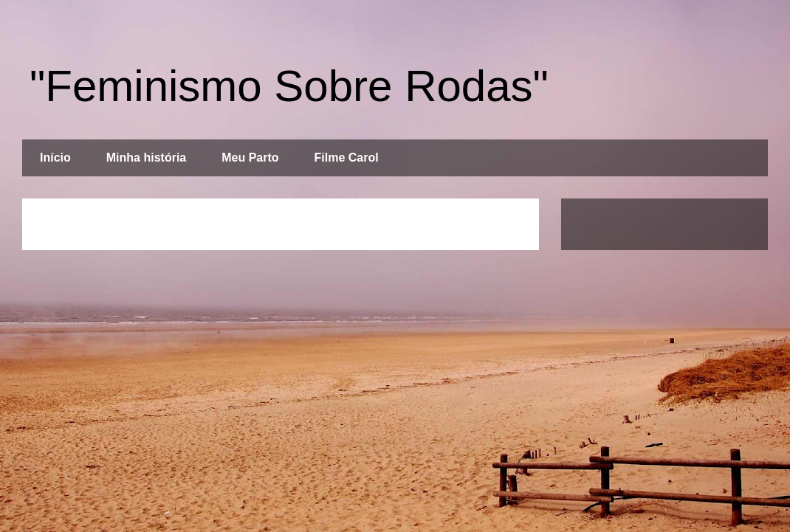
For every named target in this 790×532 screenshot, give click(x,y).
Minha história (146, 158)
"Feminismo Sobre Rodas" (289, 86)
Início (55, 158)
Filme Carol (347, 158)
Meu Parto (250, 158)
